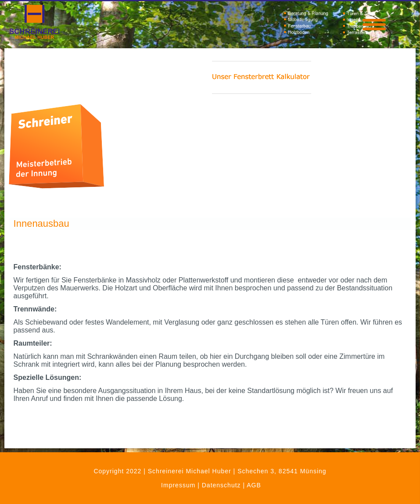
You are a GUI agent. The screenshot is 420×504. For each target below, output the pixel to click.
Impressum (178, 485)
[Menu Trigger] (374, 23)
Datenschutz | (224, 485)
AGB (254, 485)
